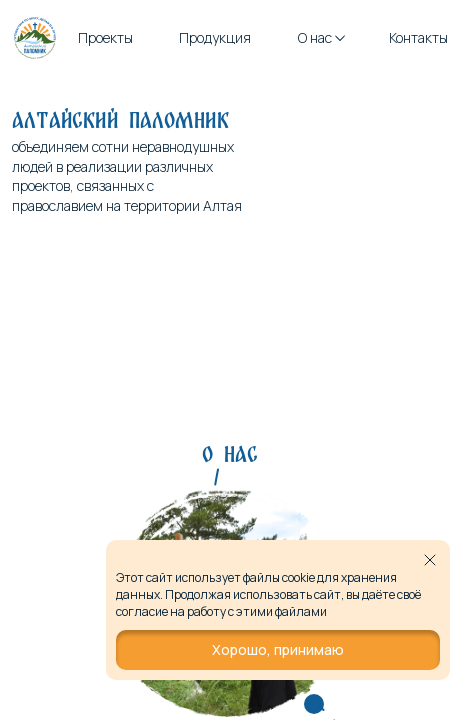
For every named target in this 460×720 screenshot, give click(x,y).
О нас (320, 37)
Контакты (418, 37)
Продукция (215, 37)
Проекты (105, 37)
